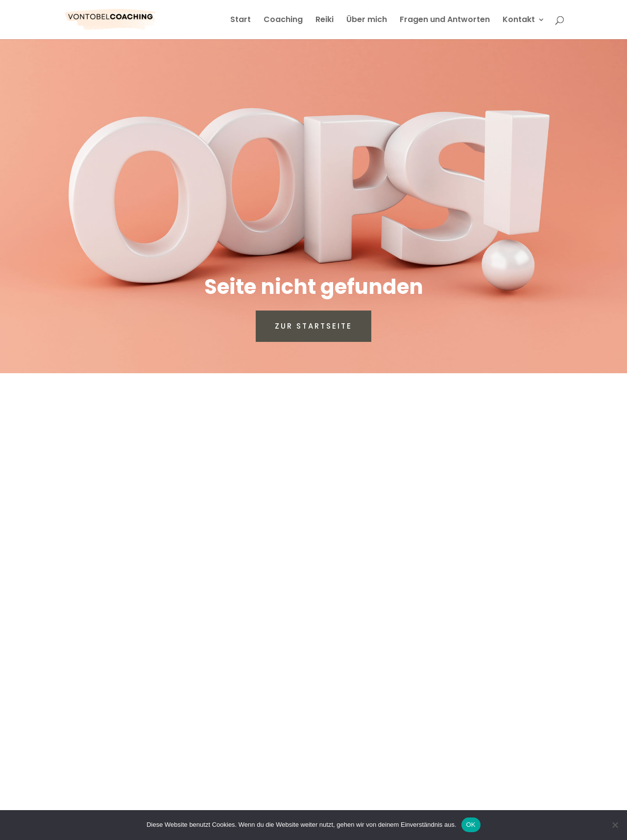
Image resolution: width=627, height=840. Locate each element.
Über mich (367, 21)
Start (241, 21)
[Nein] (615, 825)
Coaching (283, 21)
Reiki (325, 21)
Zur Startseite (313, 326)
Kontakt (519, 21)
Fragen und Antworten (445, 21)
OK (471, 825)
